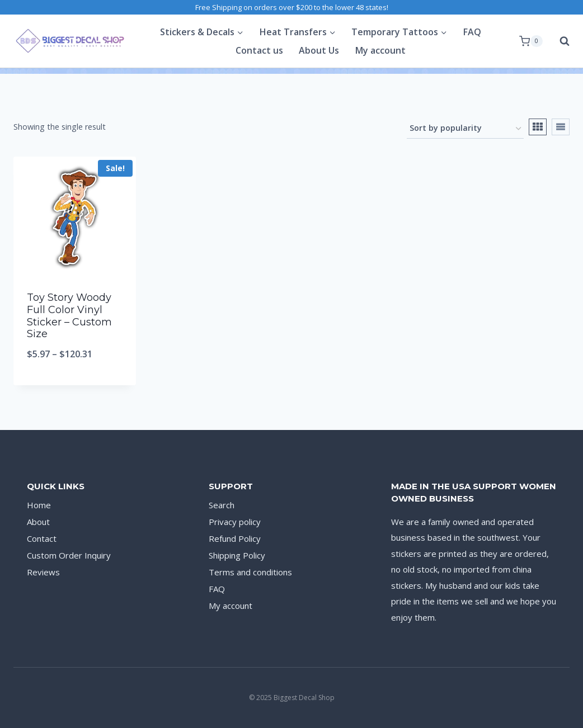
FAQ (472, 32)
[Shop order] (465, 129)
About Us (319, 50)
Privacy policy (235, 522)
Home (39, 505)
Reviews (43, 572)
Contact (42, 538)
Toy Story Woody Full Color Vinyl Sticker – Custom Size (69, 316)
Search (222, 505)
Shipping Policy (237, 555)
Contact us (259, 50)
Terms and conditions (250, 572)
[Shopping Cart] (531, 41)
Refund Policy (235, 538)
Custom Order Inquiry (69, 555)
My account (380, 50)
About (38, 522)
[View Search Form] (559, 41)
